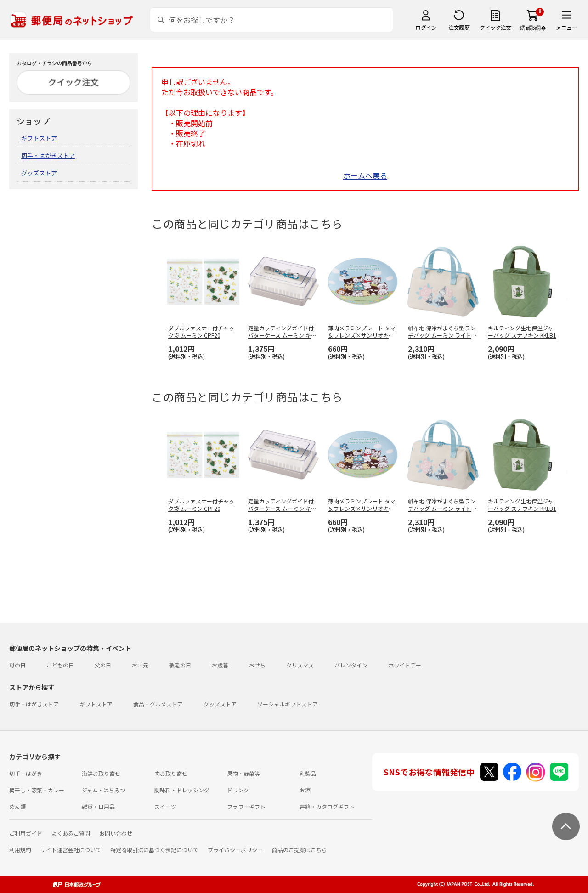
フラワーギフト (246, 806)
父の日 (103, 665)
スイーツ (165, 806)
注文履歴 (459, 27)
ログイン (426, 27)
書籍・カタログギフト (327, 806)
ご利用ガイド (26, 833)
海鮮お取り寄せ (101, 773)
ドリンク (238, 790)
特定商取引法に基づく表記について (154, 850)
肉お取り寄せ (171, 773)
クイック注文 (495, 27)
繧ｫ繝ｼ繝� (533, 27)
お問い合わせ (116, 833)
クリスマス (300, 665)
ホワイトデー (405, 665)
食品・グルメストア (158, 704)
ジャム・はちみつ (104, 790)
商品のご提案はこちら (300, 850)
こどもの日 (60, 665)
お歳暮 (220, 665)
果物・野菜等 (243, 773)
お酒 (305, 790)
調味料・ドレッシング (182, 790)
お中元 (140, 665)
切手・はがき (26, 773)
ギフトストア (39, 138)
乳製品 (308, 773)
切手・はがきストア (48, 155)
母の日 (17, 665)
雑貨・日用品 (98, 806)
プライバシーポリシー (235, 850)
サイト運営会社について (71, 850)
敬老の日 (180, 665)
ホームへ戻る (365, 175)
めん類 (17, 806)
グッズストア (39, 173)
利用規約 (20, 850)
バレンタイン (351, 665)
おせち (257, 665)
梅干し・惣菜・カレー (37, 790)
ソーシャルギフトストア (288, 704)
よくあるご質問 (71, 833)
